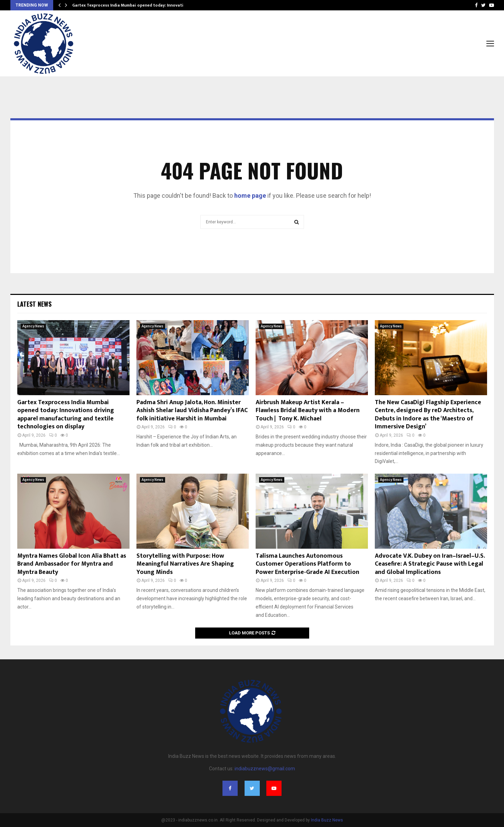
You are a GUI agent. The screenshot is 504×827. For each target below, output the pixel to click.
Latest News (34, 304)
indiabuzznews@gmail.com (265, 769)
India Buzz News (327, 820)
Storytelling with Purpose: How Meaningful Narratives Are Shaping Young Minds (185, 564)
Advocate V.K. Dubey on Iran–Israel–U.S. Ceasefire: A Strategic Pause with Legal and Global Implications (430, 564)
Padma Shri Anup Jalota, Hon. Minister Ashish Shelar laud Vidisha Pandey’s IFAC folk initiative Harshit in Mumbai (192, 411)
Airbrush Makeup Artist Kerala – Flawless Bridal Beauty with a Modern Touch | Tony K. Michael (308, 411)
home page (250, 196)
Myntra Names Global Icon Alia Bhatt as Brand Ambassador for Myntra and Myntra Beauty (72, 564)
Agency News (33, 326)
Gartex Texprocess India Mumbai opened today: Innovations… (133, 5)
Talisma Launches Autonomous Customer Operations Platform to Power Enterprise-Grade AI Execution (307, 564)
